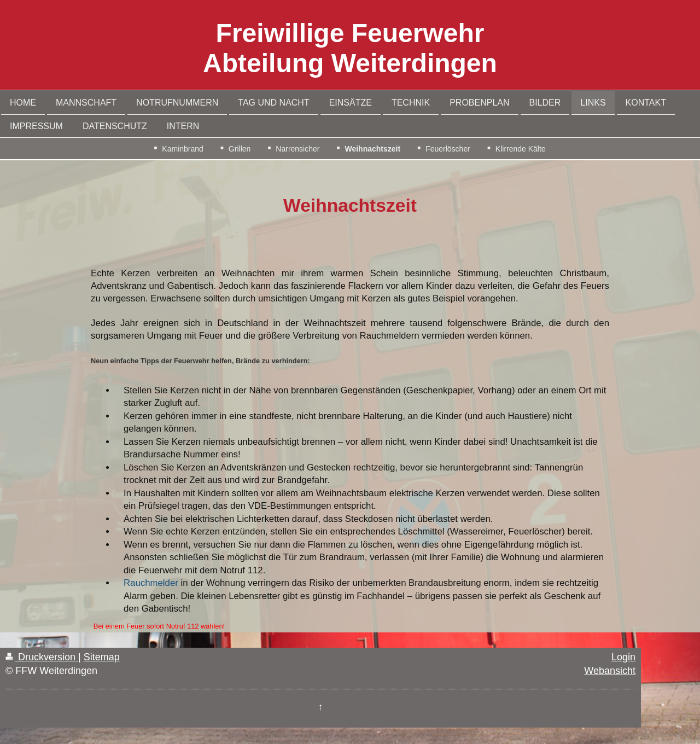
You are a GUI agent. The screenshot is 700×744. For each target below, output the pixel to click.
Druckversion (42, 657)
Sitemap (102, 657)
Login (623, 657)
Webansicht (610, 671)
